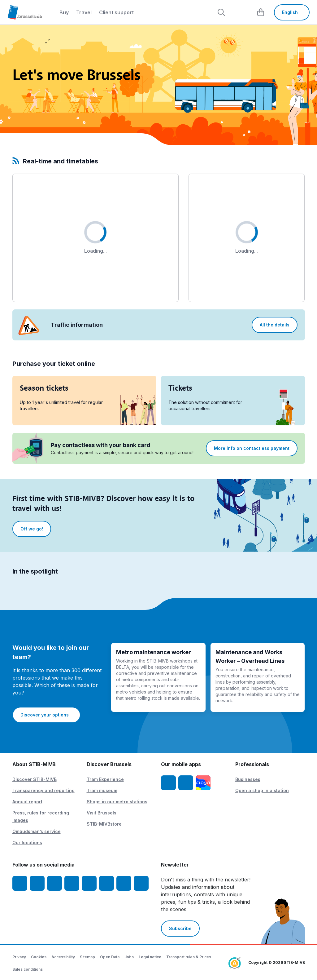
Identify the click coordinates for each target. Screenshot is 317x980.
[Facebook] (20, 883)
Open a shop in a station (262, 790)
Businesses (248, 779)
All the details (275, 325)
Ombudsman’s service (37, 831)
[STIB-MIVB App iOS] (168, 783)
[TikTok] (89, 883)
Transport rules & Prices (189, 957)
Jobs (129, 957)
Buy (64, 12)
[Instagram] (37, 883)
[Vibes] (106, 883)
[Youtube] (54, 883)
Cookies (39, 957)
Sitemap (87, 957)
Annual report (27, 802)
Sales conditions (28, 969)
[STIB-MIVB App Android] (186, 783)
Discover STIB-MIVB (35, 779)
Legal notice (150, 957)
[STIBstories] (124, 883)
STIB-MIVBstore (104, 824)
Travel (84, 12)
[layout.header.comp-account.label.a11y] (241, 12)
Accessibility (63, 957)
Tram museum (102, 790)
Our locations (27, 843)
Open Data (110, 957)
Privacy (19, 957)
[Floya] (203, 783)
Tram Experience (105, 779)
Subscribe (180, 928)
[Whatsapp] (141, 883)
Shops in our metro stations (117, 802)
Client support (116, 12)
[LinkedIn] (72, 883)
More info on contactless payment (252, 448)
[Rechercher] (221, 12)
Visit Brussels (102, 813)
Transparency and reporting (43, 790)
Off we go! (32, 529)
